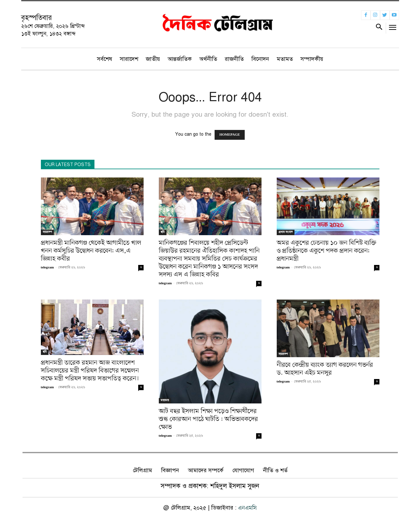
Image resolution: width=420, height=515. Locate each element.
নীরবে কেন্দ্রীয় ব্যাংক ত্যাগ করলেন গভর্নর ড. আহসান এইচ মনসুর (325, 369)
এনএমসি (247, 508)
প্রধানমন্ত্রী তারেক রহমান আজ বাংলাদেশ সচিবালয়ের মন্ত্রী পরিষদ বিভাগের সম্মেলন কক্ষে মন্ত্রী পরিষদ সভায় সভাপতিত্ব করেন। (90, 371)
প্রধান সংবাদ (286, 232)
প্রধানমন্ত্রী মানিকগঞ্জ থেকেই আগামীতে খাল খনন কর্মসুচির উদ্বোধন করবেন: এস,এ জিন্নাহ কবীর (91, 251)
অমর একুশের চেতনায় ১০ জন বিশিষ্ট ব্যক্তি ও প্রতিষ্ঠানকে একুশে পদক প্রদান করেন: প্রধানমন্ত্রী (326, 251)
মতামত (165, 400)
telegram (48, 268)
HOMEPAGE (230, 135)
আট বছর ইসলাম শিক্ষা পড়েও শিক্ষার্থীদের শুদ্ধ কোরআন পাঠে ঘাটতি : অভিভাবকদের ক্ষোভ (208, 419)
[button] (379, 28)
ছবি (163, 232)
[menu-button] (393, 29)
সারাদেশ (47, 232)
